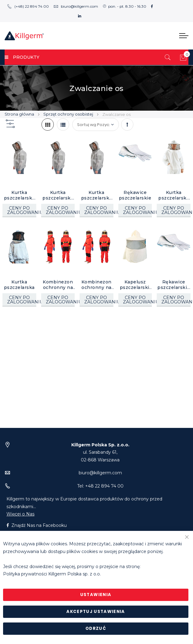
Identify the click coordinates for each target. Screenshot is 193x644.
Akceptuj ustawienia (96, 612)
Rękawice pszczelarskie (135, 195)
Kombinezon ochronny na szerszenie (58, 285)
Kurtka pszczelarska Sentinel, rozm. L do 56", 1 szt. (58, 195)
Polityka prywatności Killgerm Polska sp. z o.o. (52, 574)
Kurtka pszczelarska (19, 285)
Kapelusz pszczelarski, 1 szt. (135, 285)
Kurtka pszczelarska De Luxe (174, 195)
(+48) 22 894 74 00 (28, 6)
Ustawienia (96, 595)
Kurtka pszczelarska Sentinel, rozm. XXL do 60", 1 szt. (19, 195)
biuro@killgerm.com (76, 6)
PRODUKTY (22, 57)
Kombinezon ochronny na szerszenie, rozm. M (96, 285)
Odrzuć (96, 628)
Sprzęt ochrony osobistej (69, 114)
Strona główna (20, 114)
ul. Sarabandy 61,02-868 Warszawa (100, 452)
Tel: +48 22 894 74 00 (100, 486)
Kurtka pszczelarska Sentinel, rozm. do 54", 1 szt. (96, 195)
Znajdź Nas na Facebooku (37, 525)
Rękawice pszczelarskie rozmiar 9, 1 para (174, 285)
